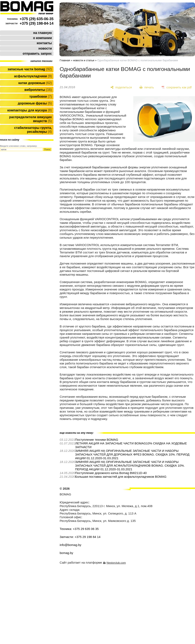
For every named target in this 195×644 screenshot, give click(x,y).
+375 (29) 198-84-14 (37, 23)
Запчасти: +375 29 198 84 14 (80, 537)
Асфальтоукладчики (33, 76)
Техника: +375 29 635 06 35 (79, 529)
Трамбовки (41, 97)
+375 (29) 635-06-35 (37, 19)
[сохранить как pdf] (177, 87)
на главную (43, 33)
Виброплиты (38, 90)
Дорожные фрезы (35, 103)
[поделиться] (121, 87)
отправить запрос (37, 54)
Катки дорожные (35, 83)
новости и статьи (84, 60)
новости (45, 48)
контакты (44, 43)
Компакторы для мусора (30, 110)
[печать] (147, 87)
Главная (65, 60)
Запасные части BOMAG (30, 69)
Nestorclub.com (116, 563)
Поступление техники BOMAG (97, 440)
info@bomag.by (70, 545)
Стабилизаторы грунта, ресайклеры (33, 130)
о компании (42, 38)
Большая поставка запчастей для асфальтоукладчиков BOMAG (121, 477)
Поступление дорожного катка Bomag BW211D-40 (111, 473)
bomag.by (66, 553)
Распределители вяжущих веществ (30, 119)
